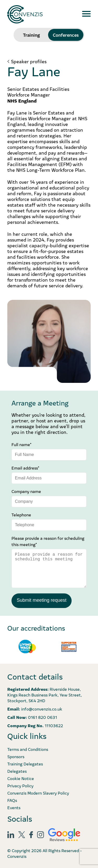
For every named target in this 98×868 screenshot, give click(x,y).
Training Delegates (25, 764)
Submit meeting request (42, 600)
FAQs (12, 800)
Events (14, 807)
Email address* (25, 468)
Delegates (17, 771)
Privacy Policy (20, 785)
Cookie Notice (21, 778)
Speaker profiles (29, 61)
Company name (26, 491)
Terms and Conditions (28, 749)
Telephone (21, 515)
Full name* (21, 444)
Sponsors (16, 756)
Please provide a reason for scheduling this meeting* (48, 541)
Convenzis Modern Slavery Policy (38, 793)
